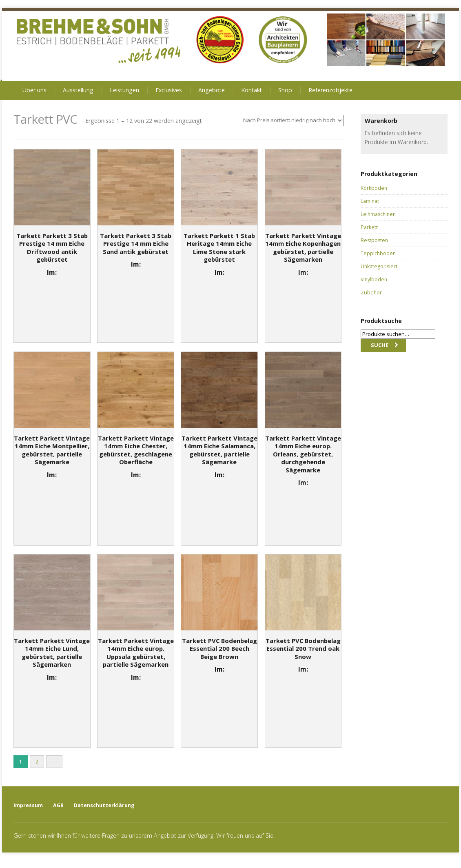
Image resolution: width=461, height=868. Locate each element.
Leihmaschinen (378, 214)
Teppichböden (378, 253)
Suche (380, 345)
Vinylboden (374, 279)
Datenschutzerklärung (104, 805)
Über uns (34, 90)
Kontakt (252, 90)
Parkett (369, 227)
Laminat (370, 201)
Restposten (374, 240)
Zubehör (371, 293)
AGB (58, 805)
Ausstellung (78, 90)
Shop (285, 90)
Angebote (212, 90)
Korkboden (374, 188)
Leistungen (124, 90)
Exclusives (169, 90)
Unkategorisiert (379, 266)
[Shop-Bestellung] (292, 120)
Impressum (28, 805)
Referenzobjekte (330, 90)
